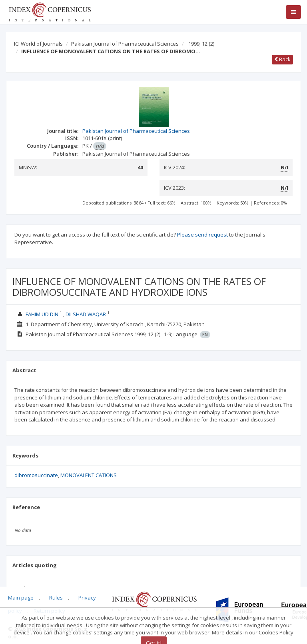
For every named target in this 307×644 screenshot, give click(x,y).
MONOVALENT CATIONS (89, 475)
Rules (56, 598)
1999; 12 (201, 44)
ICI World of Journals (38, 44)
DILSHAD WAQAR (86, 314)
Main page (21, 598)
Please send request (202, 235)
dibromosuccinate (36, 475)
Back (282, 59)
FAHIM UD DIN (42, 314)
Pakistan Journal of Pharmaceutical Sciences (125, 44)
